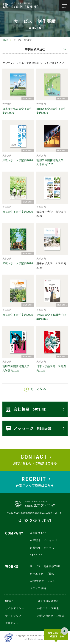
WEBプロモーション (43, 581)
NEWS (9, 601)
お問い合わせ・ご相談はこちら (56, 635)
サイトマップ (13, 616)
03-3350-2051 (38, 521)
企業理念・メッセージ (43, 540)
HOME (5, 40)
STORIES (36, 555)
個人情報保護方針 (48, 601)
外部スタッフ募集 (48, 608)
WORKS (12, 567)
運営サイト (12, 623)
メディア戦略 (38, 588)
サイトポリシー (15, 608)
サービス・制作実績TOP (45, 566)
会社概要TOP (38, 533)
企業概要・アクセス (42, 548)
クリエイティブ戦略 (42, 574)
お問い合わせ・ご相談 (51, 616)
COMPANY (14, 533)
